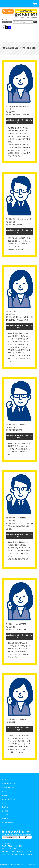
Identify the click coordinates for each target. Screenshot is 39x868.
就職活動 (5, 795)
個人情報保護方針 (8, 822)
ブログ (4, 803)
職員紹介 (5, 791)
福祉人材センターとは (9, 784)
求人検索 (9, 11)
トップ (4, 780)
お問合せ (5, 819)
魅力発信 (5, 807)
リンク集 (5, 815)
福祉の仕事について (9, 788)
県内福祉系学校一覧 (9, 799)
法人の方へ (6, 811)
